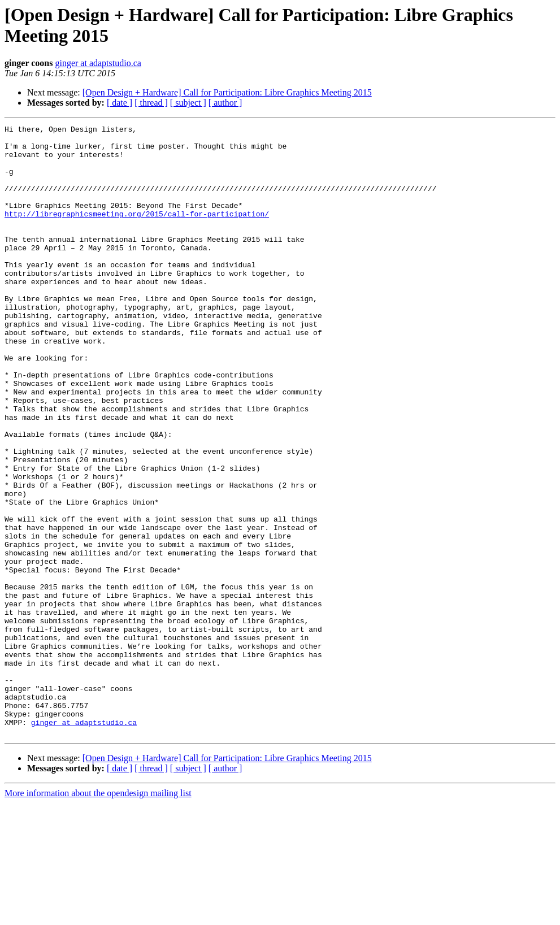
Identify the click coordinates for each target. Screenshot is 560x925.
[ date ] (120, 103)
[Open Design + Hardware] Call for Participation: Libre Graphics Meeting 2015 (227, 92)
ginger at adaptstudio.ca (98, 63)
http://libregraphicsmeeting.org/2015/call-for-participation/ (137, 232)
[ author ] (225, 103)
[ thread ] (151, 103)
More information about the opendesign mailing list (98, 915)
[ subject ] (188, 103)
